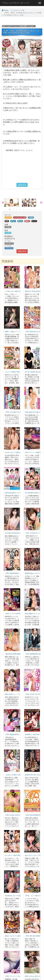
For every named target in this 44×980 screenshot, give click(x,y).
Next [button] (41, 203)
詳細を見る (22, 185)
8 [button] (34, 210)
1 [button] (10, 210)
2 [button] (13, 210)
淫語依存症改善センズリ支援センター (17, 493)
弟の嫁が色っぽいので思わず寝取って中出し (19, 896)
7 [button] (31, 210)
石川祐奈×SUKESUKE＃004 (14, 533)
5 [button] (24, 210)
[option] (13, 203)
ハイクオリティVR (17, 10)
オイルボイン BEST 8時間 (13, 855)
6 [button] (27, 210)
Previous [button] (3, 203)
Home (5, 10)
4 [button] (20, 210)
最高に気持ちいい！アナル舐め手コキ (17, 694)
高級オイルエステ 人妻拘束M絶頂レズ (17, 936)
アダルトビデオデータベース (15, 3)
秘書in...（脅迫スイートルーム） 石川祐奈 (18, 332)
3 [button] (17, 210)
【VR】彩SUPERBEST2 (33, 815)
